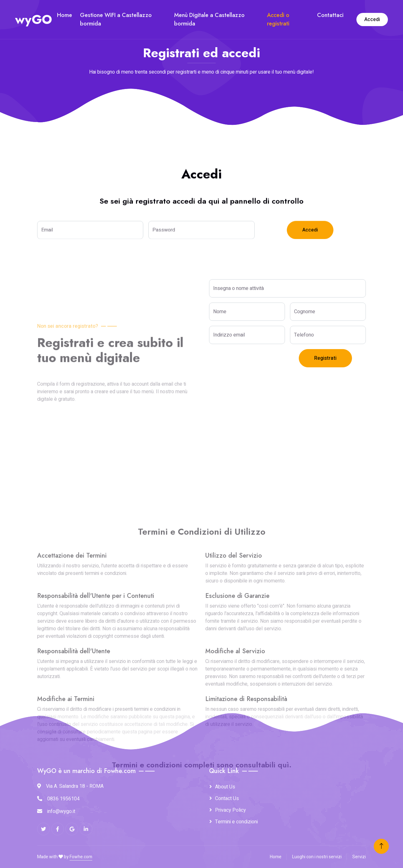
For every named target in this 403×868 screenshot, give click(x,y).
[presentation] (257, 361)
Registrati (325, 358)
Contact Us (227, 798)
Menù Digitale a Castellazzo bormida (209, 19)
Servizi (359, 857)
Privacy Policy (230, 810)
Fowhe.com (81, 857)
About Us (225, 787)
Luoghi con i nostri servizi (317, 857)
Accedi (372, 19)
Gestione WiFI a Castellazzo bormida (116, 19)
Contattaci (330, 15)
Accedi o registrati (278, 19)
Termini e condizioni (236, 822)
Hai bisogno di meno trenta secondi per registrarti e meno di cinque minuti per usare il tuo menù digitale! (201, 72)
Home (65, 15)
